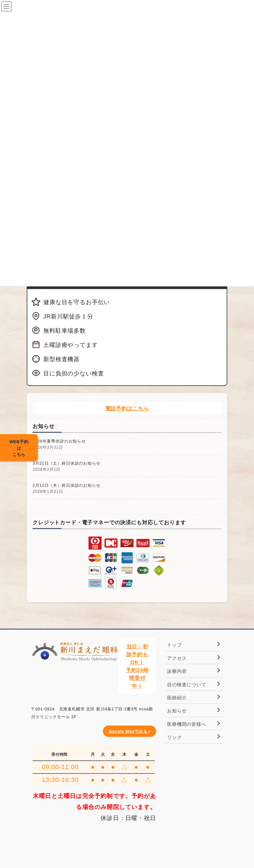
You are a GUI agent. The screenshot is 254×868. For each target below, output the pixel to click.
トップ (175, 645)
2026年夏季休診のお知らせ (59, 441)
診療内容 (177, 671)
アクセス (177, 658)
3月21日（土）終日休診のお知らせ (67, 463)
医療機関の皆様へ (187, 724)
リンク (175, 737)
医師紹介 (177, 698)
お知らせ (177, 711)
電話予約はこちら (127, 409)
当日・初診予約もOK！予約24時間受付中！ (137, 666)
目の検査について (187, 685)
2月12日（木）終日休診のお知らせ (67, 485)
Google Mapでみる (129, 731)
